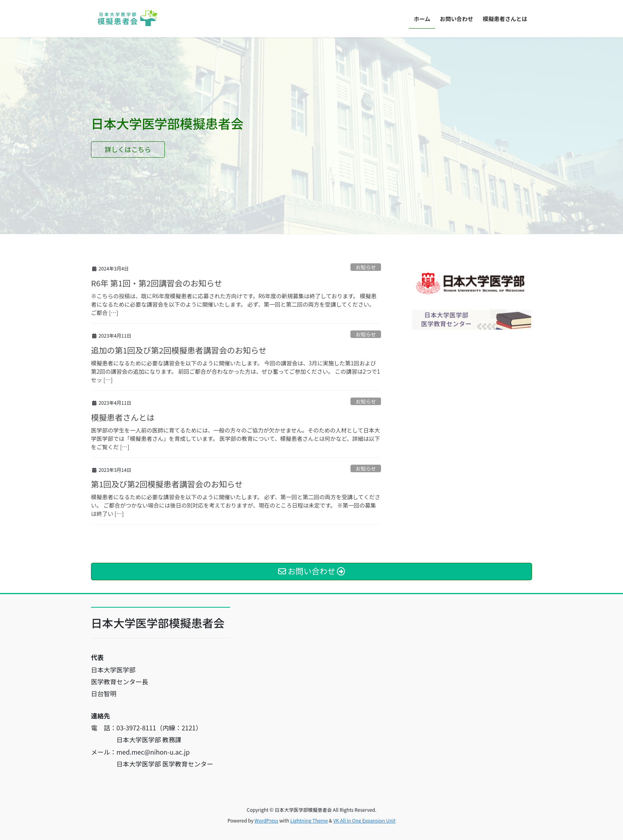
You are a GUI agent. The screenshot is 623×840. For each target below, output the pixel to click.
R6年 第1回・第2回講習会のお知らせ (157, 283)
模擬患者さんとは (123, 417)
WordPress (267, 820)
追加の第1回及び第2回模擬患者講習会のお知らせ (179, 350)
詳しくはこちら (136, 151)
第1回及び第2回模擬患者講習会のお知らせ (167, 484)
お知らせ (366, 267)
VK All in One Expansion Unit (365, 820)
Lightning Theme (309, 820)
